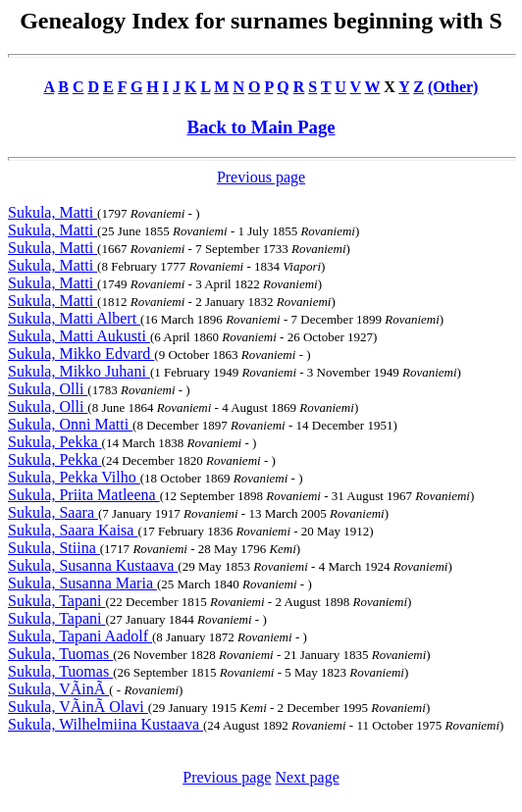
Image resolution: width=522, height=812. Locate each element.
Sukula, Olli (48, 389)
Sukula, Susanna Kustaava (93, 565)
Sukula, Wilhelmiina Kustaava (105, 724)
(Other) (453, 87)
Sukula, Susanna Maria (82, 583)
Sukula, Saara (53, 512)
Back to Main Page (261, 127)
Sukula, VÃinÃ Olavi (78, 707)
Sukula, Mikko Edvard (81, 354)
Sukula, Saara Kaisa (73, 530)
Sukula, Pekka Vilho (74, 477)
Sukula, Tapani (56, 601)
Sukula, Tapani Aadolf (80, 636)
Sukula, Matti (52, 212)
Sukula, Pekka (55, 442)
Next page (307, 777)
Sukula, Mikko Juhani (79, 371)
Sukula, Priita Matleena (84, 495)
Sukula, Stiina (54, 548)
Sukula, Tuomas (60, 654)
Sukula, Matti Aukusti (79, 336)
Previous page (261, 177)
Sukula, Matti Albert (74, 318)
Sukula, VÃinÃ (58, 689)
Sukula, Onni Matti (70, 424)
